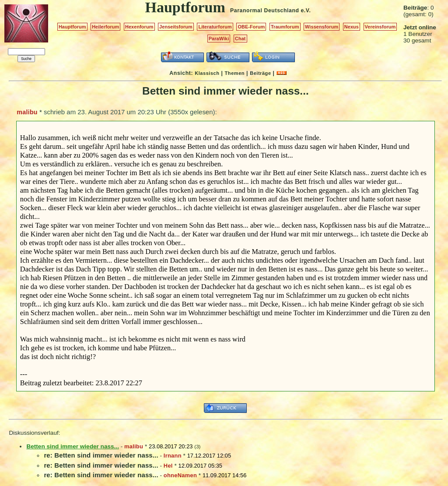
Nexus (352, 27)
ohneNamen (180, 475)
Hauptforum (72, 27)
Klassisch (207, 73)
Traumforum (285, 27)
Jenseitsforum (176, 27)
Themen (235, 73)
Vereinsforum (380, 27)
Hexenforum (139, 27)
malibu (27, 112)
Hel (168, 466)
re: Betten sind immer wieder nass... (101, 455)
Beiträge (260, 73)
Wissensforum (322, 27)
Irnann (173, 456)
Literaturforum (215, 27)
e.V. (306, 11)
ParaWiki (219, 39)
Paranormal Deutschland (265, 11)
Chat (240, 39)
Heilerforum (105, 27)
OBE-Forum (251, 27)
